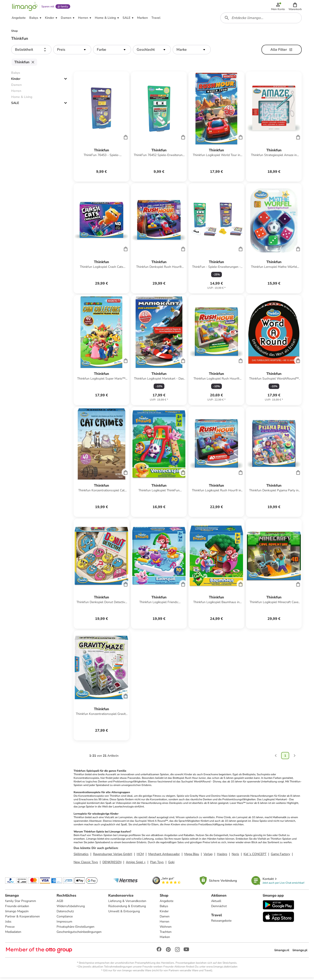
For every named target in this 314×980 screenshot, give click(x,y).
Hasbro (222, 856)
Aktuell (216, 903)
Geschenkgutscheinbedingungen (79, 934)
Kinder (16, 81)
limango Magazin (17, 914)
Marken (165, 939)
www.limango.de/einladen (222, 969)
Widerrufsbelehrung (71, 909)
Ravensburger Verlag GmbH (113, 856)
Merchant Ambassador (164, 856)
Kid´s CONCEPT (255, 856)
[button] (295, 7)
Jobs (8, 924)
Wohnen (166, 929)
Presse (10, 929)
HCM (140, 856)
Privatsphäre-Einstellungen (76, 929)
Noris (235, 856)
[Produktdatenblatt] (101, 129)
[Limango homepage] (24, 7)
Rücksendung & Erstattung (127, 909)
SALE (15, 105)
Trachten (166, 934)
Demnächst (219, 909)
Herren (164, 924)
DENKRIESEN (112, 864)
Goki (171, 864)
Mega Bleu (192, 856)
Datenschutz (65, 914)
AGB (60, 903)
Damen (165, 919)
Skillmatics (81, 856)
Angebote (167, 903)
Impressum (65, 924)
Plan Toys (157, 864)
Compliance (65, 919)
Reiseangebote (221, 923)
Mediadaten (13, 934)
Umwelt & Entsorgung (124, 914)
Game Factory (280, 856)
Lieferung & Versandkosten (127, 903)
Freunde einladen (17, 909)
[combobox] (261, 20)
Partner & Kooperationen (23, 919)
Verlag (208, 856)
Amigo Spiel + (136, 864)
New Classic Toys (86, 864)
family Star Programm (21, 903)
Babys (164, 909)
